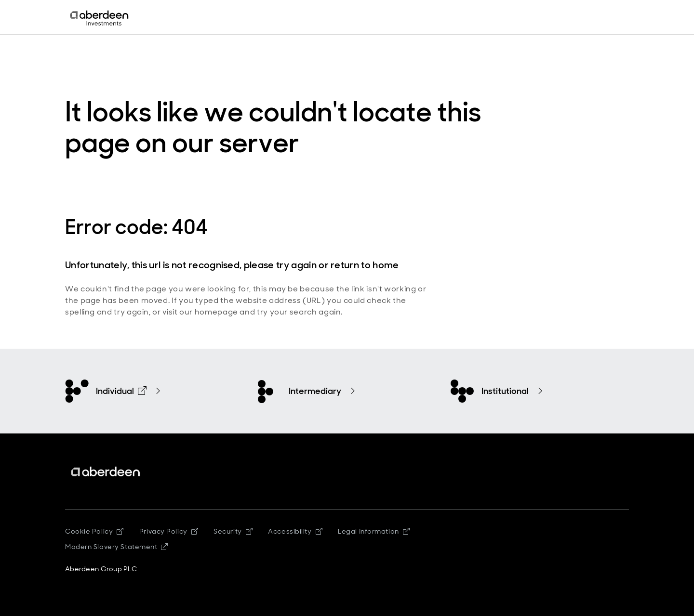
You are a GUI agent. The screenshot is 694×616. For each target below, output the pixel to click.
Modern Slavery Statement (117, 547)
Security (233, 531)
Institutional (505, 391)
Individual (121, 391)
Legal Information (374, 531)
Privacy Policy (169, 531)
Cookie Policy (94, 531)
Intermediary (315, 391)
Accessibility (295, 531)
